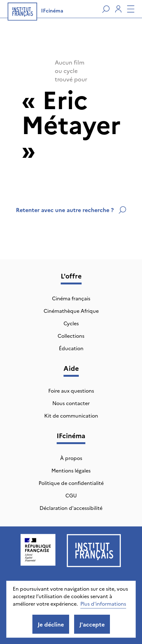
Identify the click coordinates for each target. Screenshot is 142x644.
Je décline (51, 624)
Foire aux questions (71, 390)
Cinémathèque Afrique (71, 311)
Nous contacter (71, 403)
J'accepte (92, 624)
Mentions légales (71, 470)
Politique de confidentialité (71, 483)
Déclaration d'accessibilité (71, 508)
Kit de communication (71, 415)
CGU (71, 495)
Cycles (71, 323)
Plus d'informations (103, 603)
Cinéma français (71, 298)
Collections (71, 336)
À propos (71, 458)
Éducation (71, 348)
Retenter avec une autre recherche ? (71, 210)
